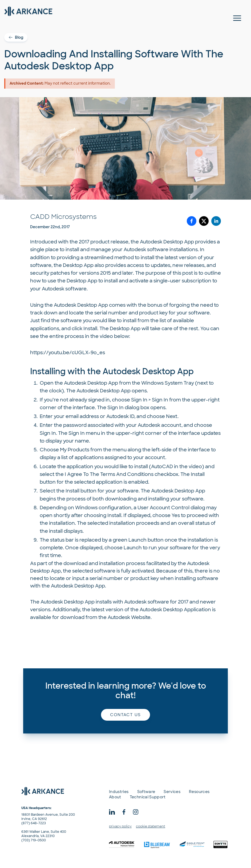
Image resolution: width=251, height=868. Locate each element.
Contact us (125, 715)
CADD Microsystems (63, 217)
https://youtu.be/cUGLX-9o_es (68, 353)
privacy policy (120, 826)
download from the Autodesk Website (105, 617)
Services (172, 792)
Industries (119, 792)
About (115, 797)
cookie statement (151, 826)
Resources (199, 792)
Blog (16, 37)
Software (146, 792)
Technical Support (148, 797)
